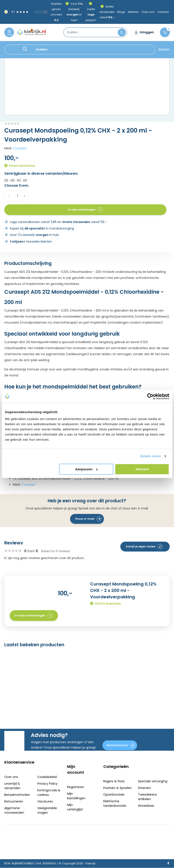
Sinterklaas (146, 806)
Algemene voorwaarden (14, 810)
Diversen (144, 788)
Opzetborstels (114, 795)
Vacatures (45, 801)
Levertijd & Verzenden (12, 786)
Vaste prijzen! (91, 15)
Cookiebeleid (47, 777)
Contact (163, 12)
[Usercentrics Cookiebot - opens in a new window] (150, 396)
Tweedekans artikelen (147, 797)
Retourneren (14, 801)
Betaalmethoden (17, 795)
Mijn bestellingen (76, 796)
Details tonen (150, 456)
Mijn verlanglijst (75, 807)
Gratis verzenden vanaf (107, 12)
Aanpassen (86, 469)
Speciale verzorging (153, 781)
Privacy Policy (47, 784)
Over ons (148, 12)
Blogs (121, 12)
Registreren (76, 787)
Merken (133, 12)
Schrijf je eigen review (144, 547)
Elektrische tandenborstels (115, 803)
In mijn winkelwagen (85, 210)
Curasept (20, 148)
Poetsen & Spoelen (118, 788)
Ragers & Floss (114, 781)
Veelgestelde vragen (47, 810)
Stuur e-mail (88, 519)
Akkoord (142, 469)
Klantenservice (121, 745)
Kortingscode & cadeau (49, 792)
